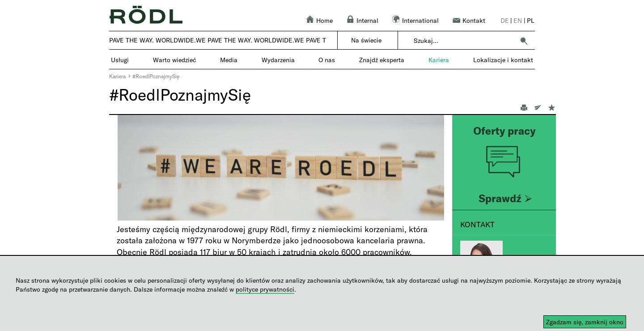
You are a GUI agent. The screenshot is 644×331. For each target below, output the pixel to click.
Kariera (117, 76)
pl (531, 20)
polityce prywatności (265, 289)
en (518, 20)
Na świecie (366, 40)
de (505, 20)
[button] (524, 41)
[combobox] (464, 41)
